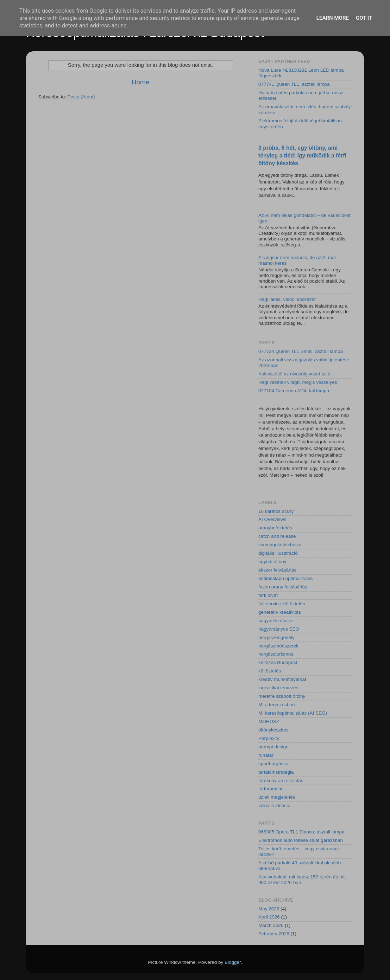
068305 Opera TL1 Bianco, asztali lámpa (301, 832)
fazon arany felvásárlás (283, 587)
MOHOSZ (269, 721)
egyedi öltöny (272, 562)
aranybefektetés (275, 528)
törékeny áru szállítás (281, 781)
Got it (364, 18)
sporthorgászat (274, 764)
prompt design (273, 747)
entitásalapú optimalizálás (286, 578)
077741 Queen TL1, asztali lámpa (294, 84)
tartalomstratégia (276, 772)
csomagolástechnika (280, 545)
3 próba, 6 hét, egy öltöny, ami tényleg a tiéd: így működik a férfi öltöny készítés (302, 156)
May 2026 (269, 909)
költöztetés (270, 671)
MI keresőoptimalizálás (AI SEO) (293, 713)
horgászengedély (276, 637)
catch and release (277, 536)
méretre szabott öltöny (282, 696)
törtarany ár (271, 789)
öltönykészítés (273, 730)
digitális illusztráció (278, 553)
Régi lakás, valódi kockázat (287, 299)
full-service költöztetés (282, 604)
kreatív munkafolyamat (282, 679)
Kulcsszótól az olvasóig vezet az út (295, 374)
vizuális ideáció (274, 805)
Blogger (233, 962)
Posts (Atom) (81, 97)
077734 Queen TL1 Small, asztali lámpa (301, 351)
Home (140, 82)
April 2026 (269, 917)
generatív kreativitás (280, 612)
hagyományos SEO (279, 629)
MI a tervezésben (277, 705)
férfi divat (268, 595)
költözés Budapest (278, 662)
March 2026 (271, 925)
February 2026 (274, 934)
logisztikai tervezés (278, 688)
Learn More (333, 18)
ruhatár (266, 755)
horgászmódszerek (278, 646)
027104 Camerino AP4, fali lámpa (294, 391)
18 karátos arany (276, 511)
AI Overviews (272, 519)
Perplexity (269, 738)
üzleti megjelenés (277, 797)
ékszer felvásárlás (277, 570)
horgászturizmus (276, 654)
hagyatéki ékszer (276, 621)
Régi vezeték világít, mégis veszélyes (298, 382)
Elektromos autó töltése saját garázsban (301, 840)
